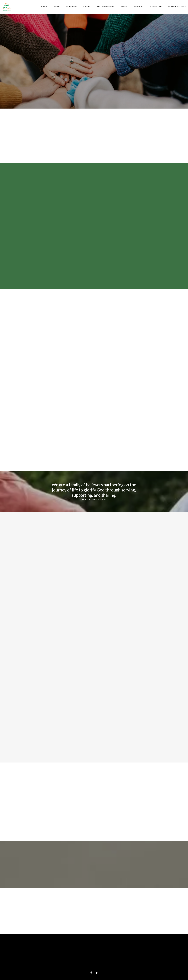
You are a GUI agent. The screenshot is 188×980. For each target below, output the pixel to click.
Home (44, 7)
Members (139, 7)
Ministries (72, 7)
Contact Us (156, 7)
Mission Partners (105, 7)
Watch (124, 7)
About (57, 7)
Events (87, 7)
